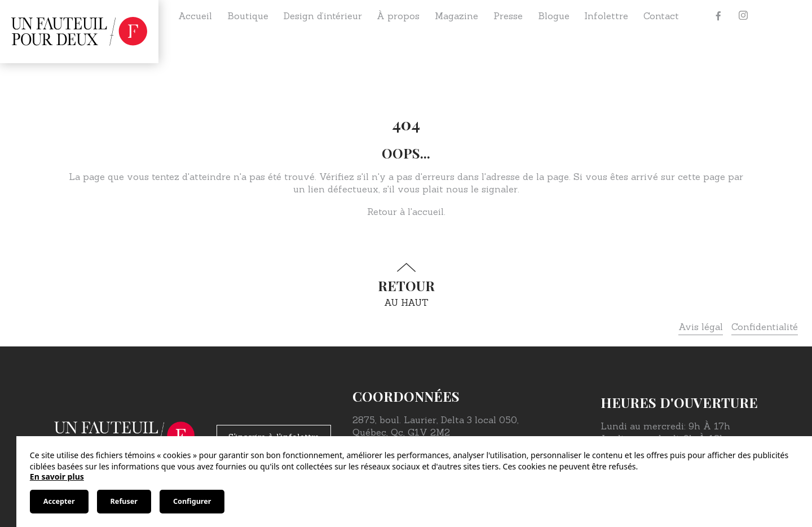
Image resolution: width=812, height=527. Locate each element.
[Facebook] (718, 16)
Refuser (124, 501)
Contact (661, 16)
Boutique (248, 16)
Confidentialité (765, 327)
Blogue (554, 16)
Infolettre (606, 16)
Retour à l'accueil (405, 212)
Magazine (456, 16)
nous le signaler (482, 189)
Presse (508, 16)
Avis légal (701, 327)
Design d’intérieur (323, 16)
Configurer (192, 501)
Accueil (195, 16)
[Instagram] (743, 16)
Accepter (59, 501)
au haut (406, 285)
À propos (398, 16)
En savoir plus (57, 477)
